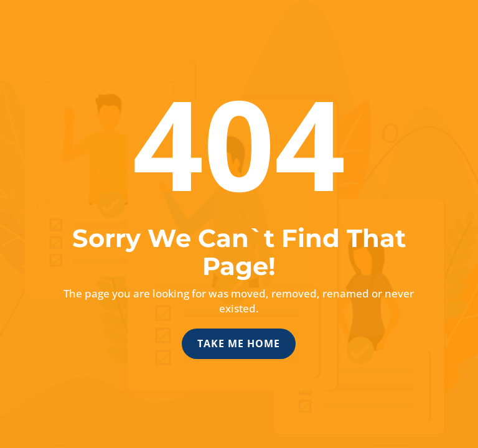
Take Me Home (239, 343)
